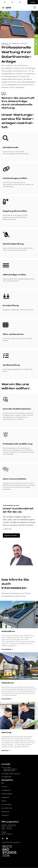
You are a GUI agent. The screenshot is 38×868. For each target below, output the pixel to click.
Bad (3, 783)
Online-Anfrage (6, 804)
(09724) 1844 (12, 2)
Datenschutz (6, 812)
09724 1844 (8, 529)
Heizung (4, 787)
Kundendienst (14, 43)
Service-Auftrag (11, 535)
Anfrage (33, 2)
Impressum (5, 815)
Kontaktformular (7, 808)
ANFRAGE (36, 51)
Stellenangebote (7, 794)
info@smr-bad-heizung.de (20, 2)
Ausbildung (5, 797)
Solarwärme (8, 631)
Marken (4, 801)
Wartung (24, 43)
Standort (5, 2)
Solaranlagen (6, 45)
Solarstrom (8, 683)
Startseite (5, 43)
